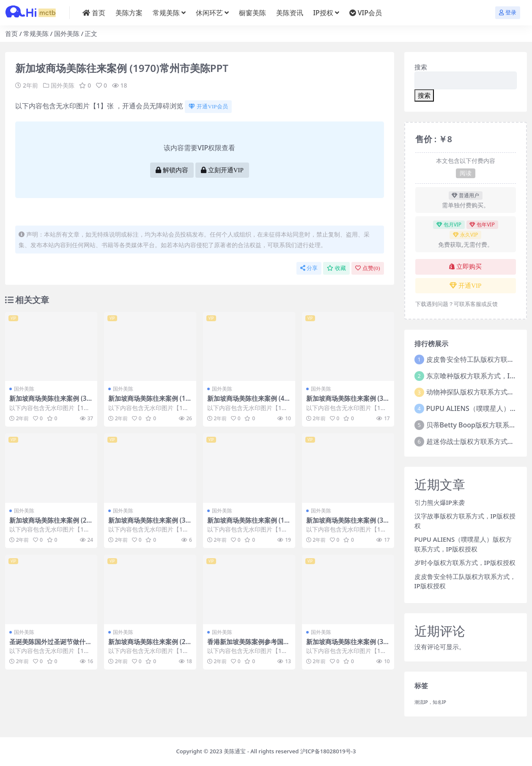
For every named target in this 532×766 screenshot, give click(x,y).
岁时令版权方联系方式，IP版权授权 (465, 562)
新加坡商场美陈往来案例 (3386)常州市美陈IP (149, 524)
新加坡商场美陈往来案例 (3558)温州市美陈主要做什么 (347, 402)
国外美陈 (67, 33)
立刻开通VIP (222, 170)
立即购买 (465, 267)
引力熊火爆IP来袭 (440, 502)
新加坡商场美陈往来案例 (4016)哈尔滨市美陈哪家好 (248, 402)
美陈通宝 (235, 751)
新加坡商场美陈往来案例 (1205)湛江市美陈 (149, 402)
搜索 (421, 67)
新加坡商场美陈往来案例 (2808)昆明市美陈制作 (50, 524)
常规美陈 (36, 33)
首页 (11, 33)
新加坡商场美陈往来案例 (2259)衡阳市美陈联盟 (149, 645)
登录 (508, 12)
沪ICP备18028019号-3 (328, 751)
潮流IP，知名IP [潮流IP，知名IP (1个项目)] (431, 702)
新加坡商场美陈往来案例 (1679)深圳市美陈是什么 (248, 524)
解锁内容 (172, 170)
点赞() (367, 268)
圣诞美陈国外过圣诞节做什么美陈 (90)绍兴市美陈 (51, 645)
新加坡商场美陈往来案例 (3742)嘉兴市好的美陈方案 (347, 524)
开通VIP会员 (208, 106)
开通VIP (465, 286)
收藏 (336, 268)
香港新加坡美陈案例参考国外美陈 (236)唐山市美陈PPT (248, 645)
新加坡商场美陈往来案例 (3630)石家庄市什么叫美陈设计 (50, 402)
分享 (309, 268)
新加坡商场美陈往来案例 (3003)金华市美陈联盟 (347, 645)
